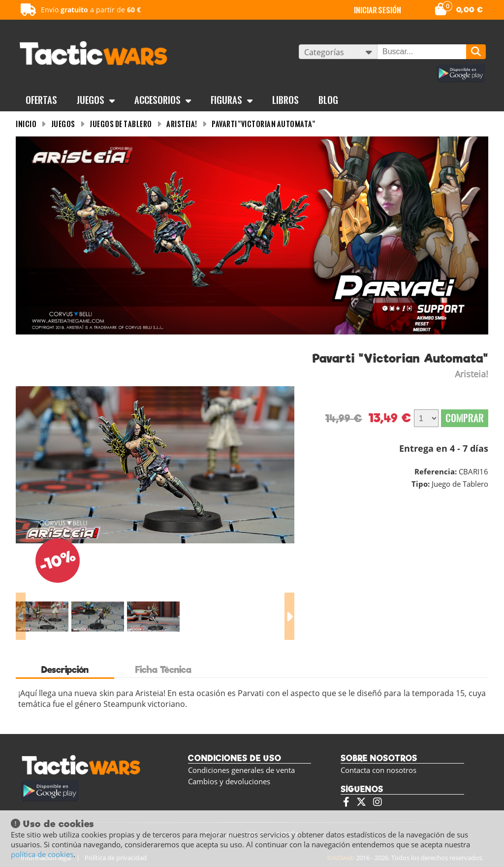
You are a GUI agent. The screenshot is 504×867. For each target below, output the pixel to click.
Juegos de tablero (121, 124)
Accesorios (163, 100)
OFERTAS (41, 100)
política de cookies (42, 854)
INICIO (26, 124)
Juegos (96, 100)
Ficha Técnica (163, 670)
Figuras (232, 100)
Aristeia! (182, 124)
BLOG (328, 100)
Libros (285, 100)
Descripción (65, 670)
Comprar (465, 418)
